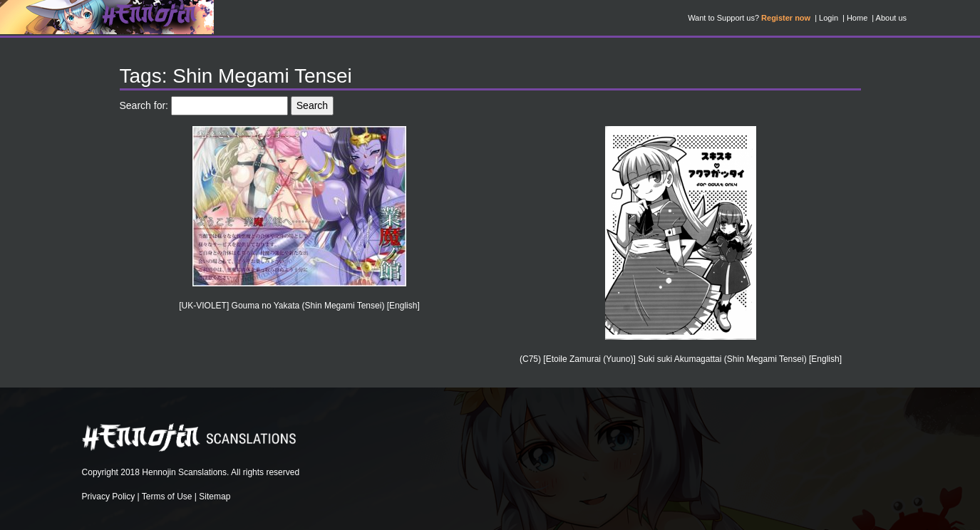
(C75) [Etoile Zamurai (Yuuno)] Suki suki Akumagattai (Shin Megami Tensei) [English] (681, 359)
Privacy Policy (109, 497)
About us (891, 18)
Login (829, 18)
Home (857, 18)
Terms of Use (167, 497)
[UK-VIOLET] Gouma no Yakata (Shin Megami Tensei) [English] (299, 306)
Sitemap (215, 497)
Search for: (144, 105)
